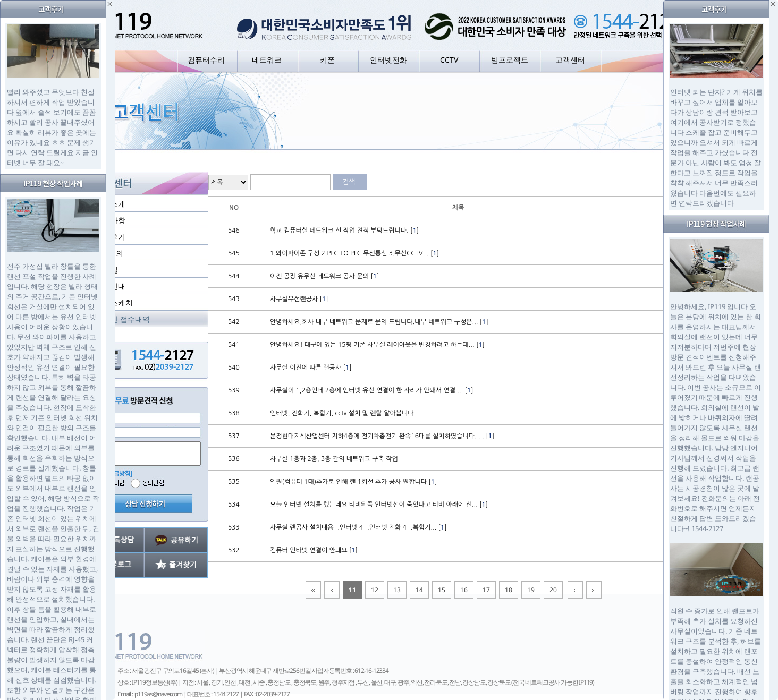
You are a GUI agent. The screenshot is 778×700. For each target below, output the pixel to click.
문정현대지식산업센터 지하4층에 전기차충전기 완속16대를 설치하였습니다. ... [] (382, 436)
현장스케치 (114, 302)
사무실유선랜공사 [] (299, 299)
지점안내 (111, 286)
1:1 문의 (109, 253)
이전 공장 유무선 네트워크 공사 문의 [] (324, 276)
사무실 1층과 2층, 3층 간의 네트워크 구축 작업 (334, 459)
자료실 (107, 270)
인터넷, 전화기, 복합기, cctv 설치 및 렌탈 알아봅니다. (343, 413)
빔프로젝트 (510, 60)
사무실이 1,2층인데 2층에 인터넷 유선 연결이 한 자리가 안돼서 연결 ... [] (372, 390)
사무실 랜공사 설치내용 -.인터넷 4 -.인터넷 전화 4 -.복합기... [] (358, 527)
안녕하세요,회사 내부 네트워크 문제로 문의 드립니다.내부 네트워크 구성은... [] (379, 322)
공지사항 (111, 220)
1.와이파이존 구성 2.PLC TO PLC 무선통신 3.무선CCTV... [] (354, 253)
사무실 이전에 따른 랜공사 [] (311, 368)
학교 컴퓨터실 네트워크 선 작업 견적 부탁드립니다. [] (344, 231)
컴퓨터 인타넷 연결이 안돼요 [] (314, 550)
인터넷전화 (388, 60)
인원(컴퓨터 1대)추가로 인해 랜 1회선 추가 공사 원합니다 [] (353, 482)
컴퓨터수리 (206, 60)
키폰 (327, 60)
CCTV (449, 60)
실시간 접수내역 (123, 319)
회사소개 (111, 204)
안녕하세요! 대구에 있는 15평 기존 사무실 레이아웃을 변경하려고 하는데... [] (377, 345)
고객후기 (111, 237)
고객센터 (570, 60)
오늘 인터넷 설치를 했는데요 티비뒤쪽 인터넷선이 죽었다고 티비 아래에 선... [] (379, 505)
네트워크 (267, 60)
